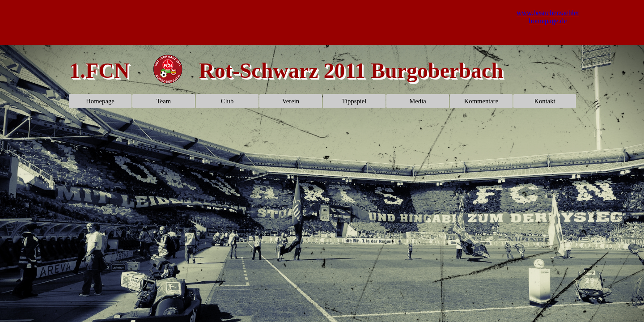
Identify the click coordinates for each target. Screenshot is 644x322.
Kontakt (544, 101)
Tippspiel (354, 101)
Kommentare (481, 101)
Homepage (100, 101)
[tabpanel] (168, 70)
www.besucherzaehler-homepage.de (549, 17)
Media (417, 101)
